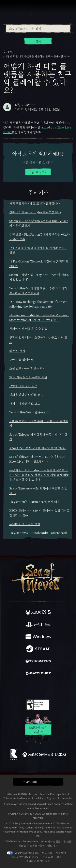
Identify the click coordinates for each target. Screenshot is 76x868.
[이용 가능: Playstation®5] (38, 625)
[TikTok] (58, 688)
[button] (38, 782)
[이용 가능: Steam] (38, 649)
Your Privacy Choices (27, 853)
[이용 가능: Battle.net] (38, 674)
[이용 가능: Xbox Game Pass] (38, 662)
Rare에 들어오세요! (38, 730)
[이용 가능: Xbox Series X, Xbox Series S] (38, 613)
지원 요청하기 (38, 172)
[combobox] (38, 29)
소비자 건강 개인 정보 (38, 861)
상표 (59, 857)
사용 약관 (61, 853)
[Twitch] (25, 688)
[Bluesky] (66, 688)
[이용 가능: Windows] (38, 637)
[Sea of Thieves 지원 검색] (38, 29)
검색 (38, 41)
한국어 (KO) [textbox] (30, 782)
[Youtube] (37, 688)
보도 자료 (47, 853)
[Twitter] (17, 687)
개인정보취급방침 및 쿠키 (25, 857)
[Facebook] (9, 687)
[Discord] (49, 688)
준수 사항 (48, 857)
